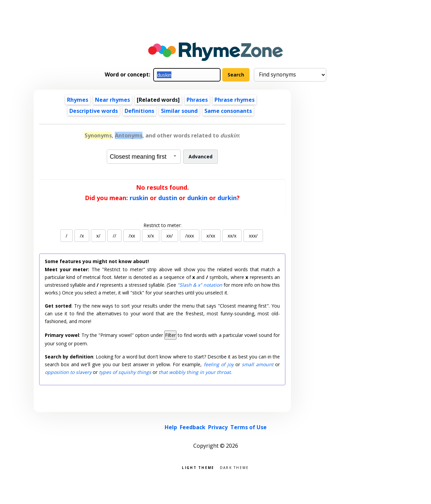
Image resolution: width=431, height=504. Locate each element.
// (114, 236)
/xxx (190, 236)
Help (171, 427)
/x (82, 236)
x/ (98, 236)
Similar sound (179, 111)
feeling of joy (219, 364)
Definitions (139, 111)
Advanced (201, 156)
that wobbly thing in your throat (195, 372)
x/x (151, 236)
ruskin (139, 198)
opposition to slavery (68, 372)
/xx (132, 236)
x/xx (211, 236)
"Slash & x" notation (200, 285)
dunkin (197, 198)
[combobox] (144, 157)
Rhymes (78, 100)
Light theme (198, 467)
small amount (257, 364)
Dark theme (235, 467)
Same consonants (228, 111)
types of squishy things (125, 372)
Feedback (193, 427)
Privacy (218, 427)
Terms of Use (248, 427)
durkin (227, 198)
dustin (168, 198)
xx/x (232, 236)
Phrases (197, 100)
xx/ (170, 236)
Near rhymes (112, 100)
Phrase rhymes (235, 100)
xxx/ (253, 236)
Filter (170, 335)
